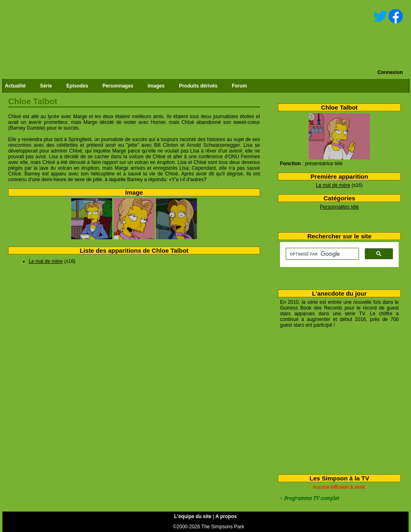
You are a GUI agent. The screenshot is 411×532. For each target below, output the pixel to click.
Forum (239, 86)
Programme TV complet (312, 498)
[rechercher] (322, 254)
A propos (226, 516)
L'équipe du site (193, 516)
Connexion (390, 72)
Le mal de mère (333, 185)
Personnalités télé (339, 207)
